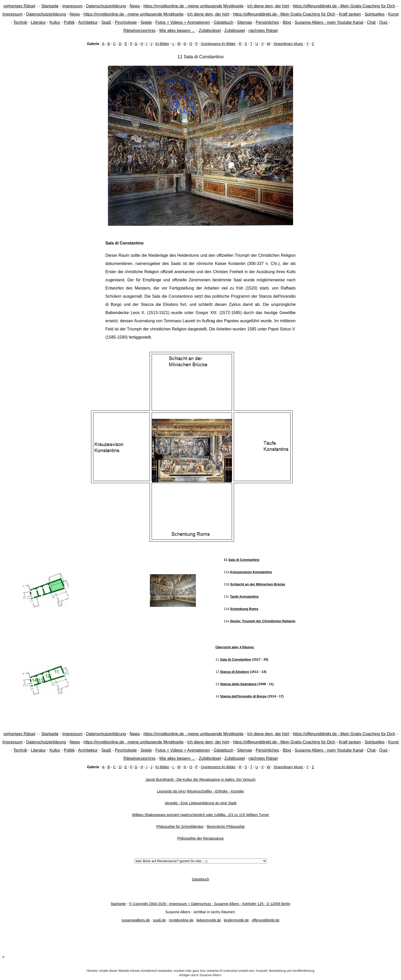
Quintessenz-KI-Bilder (218, 44)
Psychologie (126, 22)
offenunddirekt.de (266, 920)
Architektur (88, 22)
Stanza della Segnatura (238, 684)
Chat (371, 22)
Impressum (72, 6)
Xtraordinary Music (288, 44)
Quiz (383, 22)
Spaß (106, 22)
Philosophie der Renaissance (200, 838)
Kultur (55, 22)
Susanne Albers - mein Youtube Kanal (329, 22)
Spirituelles (374, 14)
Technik (20, 22)
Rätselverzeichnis (140, 31)
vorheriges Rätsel (19, 6)
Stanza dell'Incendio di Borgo (243, 696)
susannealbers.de (136, 920)
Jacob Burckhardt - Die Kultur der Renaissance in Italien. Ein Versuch (201, 779)
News (135, 6)
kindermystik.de (236, 920)
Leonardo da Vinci (171, 791)
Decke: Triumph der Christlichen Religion (263, 621)
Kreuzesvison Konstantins (251, 572)
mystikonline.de (181, 920)
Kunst (393, 14)
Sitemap (245, 22)
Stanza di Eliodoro (235, 672)
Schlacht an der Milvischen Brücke (258, 584)
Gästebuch (223, 22)
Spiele (146, 22)
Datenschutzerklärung (106, 6)
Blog (287, 22)
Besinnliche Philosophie (226, 827)
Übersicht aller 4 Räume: (235, 647)
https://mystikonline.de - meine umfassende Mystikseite (193, 6)
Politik (69, 22)
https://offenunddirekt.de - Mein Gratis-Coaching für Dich (344, 6)
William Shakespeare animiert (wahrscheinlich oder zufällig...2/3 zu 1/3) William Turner (201, 815)
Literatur (38, 22)
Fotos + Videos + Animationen (183, 22)
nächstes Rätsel (263, 31)
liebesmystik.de (209, 920)
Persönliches (268, 22)
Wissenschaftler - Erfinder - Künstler (215, 791)
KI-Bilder (162, 44)
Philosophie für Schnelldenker (180, 827)
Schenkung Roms (244, 609)
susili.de (159, 920)
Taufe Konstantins (244, 597)
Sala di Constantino (244, 560)
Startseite (50, 6)
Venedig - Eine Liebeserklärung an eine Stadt (201, 803)
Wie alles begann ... (177, 31)
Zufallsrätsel (210, 31)
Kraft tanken (350, 14)
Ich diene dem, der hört (268, 6)
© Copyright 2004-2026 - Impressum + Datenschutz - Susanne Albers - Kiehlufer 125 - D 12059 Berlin (210, 904)
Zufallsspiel (235, 31)
